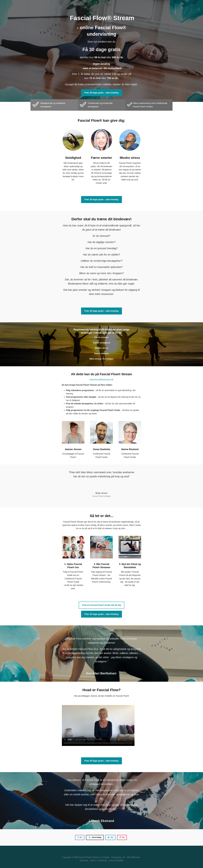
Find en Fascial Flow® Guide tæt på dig (101, 605)
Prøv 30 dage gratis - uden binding (101, 93)
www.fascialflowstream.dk (101, 380)
